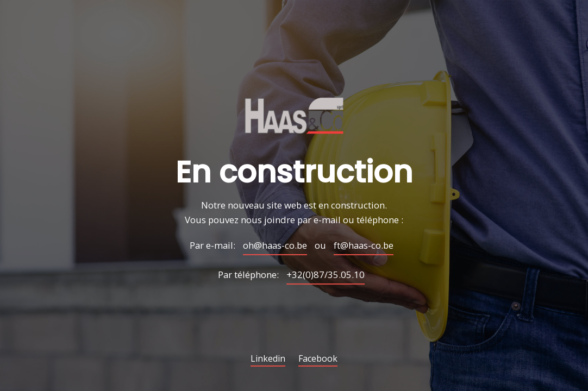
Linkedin (268, 359)
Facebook (318, 359)
